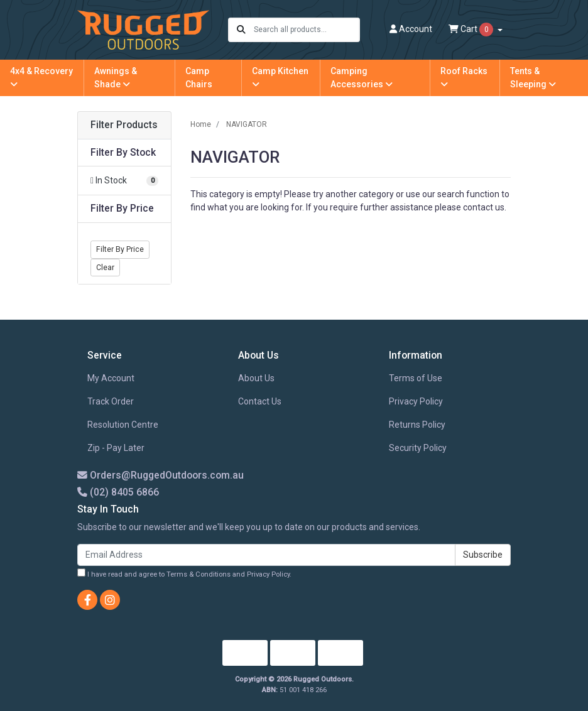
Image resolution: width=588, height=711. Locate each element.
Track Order (111, 401)
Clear (105, 268)
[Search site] (241, 30)
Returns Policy (417, 425)
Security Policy (418, 448)
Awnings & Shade (116, 78)
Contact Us (260, 401)
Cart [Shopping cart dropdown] (472, 30)
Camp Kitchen (280, 77)
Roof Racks (464, 77)
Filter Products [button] (124, 125)
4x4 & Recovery (41, 77)
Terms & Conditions (199, 574)
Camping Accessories (362, 78)
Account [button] (411, 29)
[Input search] (306, 30)
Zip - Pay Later (116, 448)
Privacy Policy (416, 401)
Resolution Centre (123, 425)
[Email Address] (266, 555)
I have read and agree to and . (184, 573)
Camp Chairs (199, 78)
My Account (111, 378)
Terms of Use (416, 378)
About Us (256, 378)
